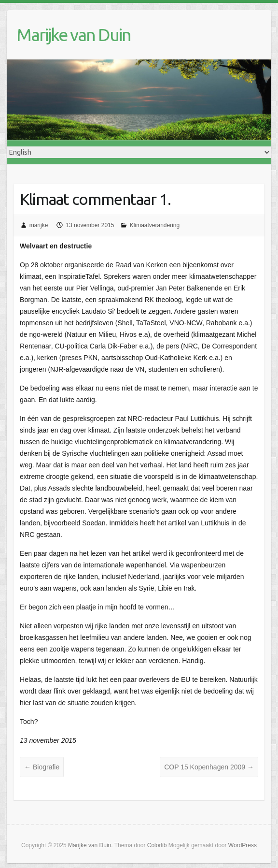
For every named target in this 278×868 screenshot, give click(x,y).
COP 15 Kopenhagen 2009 (209, 767)
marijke (39, 225)
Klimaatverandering (155, 225)
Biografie (42, 767)
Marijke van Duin (74, 35)
